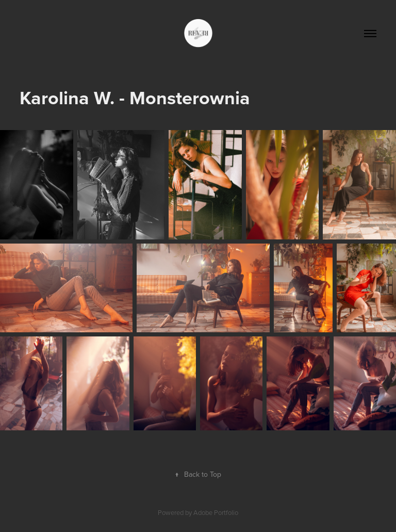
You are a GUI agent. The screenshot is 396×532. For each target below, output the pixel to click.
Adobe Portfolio (216, 512)
